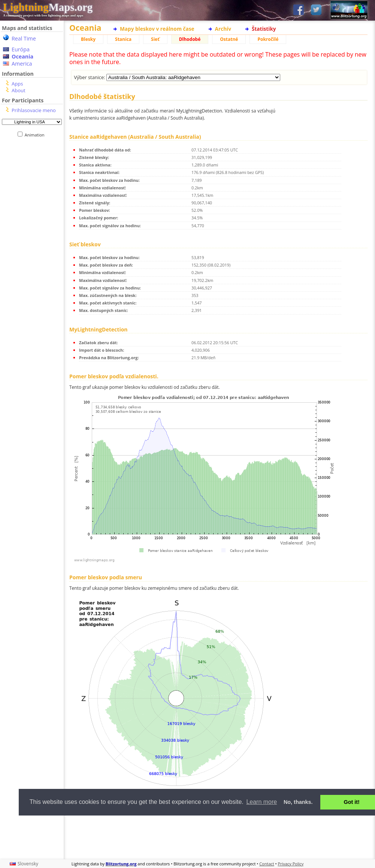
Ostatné (229, 39)
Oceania (22, 56)
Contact (267, 864)
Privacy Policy (291, 864)
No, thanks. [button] (298, 802)
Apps (17, 84)
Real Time (24, 38)
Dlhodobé (190, 39)
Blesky (88, 39)
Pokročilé (268, 39)
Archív (223, 29)
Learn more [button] (261, 802)
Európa (21, 49)
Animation (36, 135)
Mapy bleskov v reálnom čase (157, 29)
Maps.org (48, 7)
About (19, 90)
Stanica (123, 39)
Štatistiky (264, 29)
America (22, 64)
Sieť (155, 39)
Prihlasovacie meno (34, 110)
